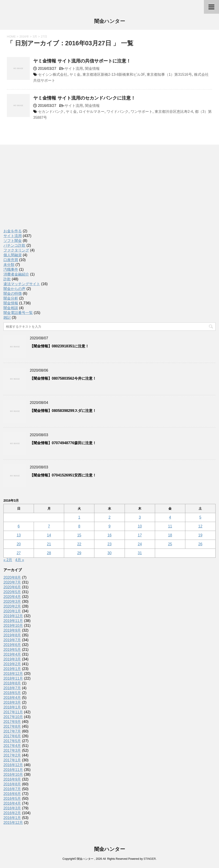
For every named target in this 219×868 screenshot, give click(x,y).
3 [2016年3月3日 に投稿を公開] (140, 517)
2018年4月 (12, 698)
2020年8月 (12, 577)
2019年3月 (12, 659)
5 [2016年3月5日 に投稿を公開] (200, 517)
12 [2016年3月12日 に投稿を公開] (200, 526)
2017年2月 (12, 755)
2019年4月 (12, 654)
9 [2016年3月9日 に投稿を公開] (110, 526)
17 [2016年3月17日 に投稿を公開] (140, 535)
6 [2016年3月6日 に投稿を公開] (19, 526)
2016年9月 (12, 779)
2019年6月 (12, 645)
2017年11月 (13, 712)
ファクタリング (16, 250)
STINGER (149, 859)
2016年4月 (12, 803)
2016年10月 (13, 775)
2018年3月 (12, 702)
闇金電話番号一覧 (18, 313)
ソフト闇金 (13, 241)
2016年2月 (12, 813)
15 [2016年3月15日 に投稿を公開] (79, 535)
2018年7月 (12, 688)
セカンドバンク (51, 112)
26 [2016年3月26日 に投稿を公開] (200, 544)
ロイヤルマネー (92, 112)
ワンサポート (142, 112)
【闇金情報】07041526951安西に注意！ (63, 475)
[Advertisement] (38, 192)
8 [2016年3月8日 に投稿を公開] (79, 526)
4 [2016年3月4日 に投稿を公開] (170, 517)
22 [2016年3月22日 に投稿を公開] (79, 544)
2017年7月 (12, 731)
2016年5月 (12, 799)
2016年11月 (13, 770)
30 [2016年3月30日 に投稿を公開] (109, 553)
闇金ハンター (110, 22)
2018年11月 (13, 678)
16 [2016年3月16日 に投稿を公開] (109, 535)
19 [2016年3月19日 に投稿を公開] (200, 535)
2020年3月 (12, 602)
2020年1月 (12, 611)
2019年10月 (13, 626)
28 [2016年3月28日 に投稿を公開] (49, 553)
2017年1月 (12, 760)
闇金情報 (92, 69)
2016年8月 (12, 784)
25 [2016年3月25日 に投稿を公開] (170, 544)
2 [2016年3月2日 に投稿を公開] (110, 517)
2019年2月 (12, 664)
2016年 (24, 37)
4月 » (20, 560)
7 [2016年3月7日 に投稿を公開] (49, 526)
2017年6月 (12, 736)
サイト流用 (74, 69)
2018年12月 (13, 674)
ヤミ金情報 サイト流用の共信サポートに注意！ (82, 61)
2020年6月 (12, 587)
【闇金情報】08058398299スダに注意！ (63, 411)
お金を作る (13, 231)
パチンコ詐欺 (14, 245)
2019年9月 (12, 630)
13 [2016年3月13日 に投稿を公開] (19, 535)
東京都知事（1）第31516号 (169, 74)
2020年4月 (12, 597)
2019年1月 (12, 669)
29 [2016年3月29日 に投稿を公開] (79, 553)
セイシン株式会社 (53, 74)
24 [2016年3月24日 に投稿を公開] (140, 544)
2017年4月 (12, 746)
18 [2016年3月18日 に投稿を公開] (170, 535)
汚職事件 (11, 269)
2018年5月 (12, 693)
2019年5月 (12, 650)
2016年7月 (12, 789)
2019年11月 (13, 621)
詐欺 (7, 279)
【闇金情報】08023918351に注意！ (59, 346)
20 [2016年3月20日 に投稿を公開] (19, 544)
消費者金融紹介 (16, 274)
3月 (35, 37)
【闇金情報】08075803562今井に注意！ (63, 378)
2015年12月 (13, 823)
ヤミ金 (75, 74)
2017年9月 (12, 722)
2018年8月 (12, 683)
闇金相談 (11, 308)
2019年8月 (12, 635)
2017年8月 (12, 726)
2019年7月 (12, 640)
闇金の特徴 (13, 293)
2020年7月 (12, 582)
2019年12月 (13, 616)
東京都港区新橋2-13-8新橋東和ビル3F (114, 74)
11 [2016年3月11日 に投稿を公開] (170, 526)
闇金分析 (11, 298)
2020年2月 (12, 606)
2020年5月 (12, 592)
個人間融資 (13, 255)
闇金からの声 (14, 289)
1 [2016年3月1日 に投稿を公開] (79, 517)
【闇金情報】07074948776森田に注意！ (63, 443)
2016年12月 (13, 765)
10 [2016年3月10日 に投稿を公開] (140, 526)
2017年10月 (13, 717)
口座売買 (11, 260)
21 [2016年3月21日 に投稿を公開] (49, 544)
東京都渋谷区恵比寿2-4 (174, 112)
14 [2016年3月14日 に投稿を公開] (49, 535)
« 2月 (8, 560)
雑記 (7, 318)
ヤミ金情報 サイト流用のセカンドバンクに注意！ (84, 98)
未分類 (9, 265)
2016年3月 (12, 808)
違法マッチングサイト (22, 284)
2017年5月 (12, 741)
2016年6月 (12, 794)
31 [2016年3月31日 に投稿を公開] (140, 553)
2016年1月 (12, 818)
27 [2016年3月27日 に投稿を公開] (19, 553)
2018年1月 (12, 707)
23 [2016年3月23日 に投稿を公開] (109, 544)
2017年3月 (12, 750)
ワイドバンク (118, 112)
